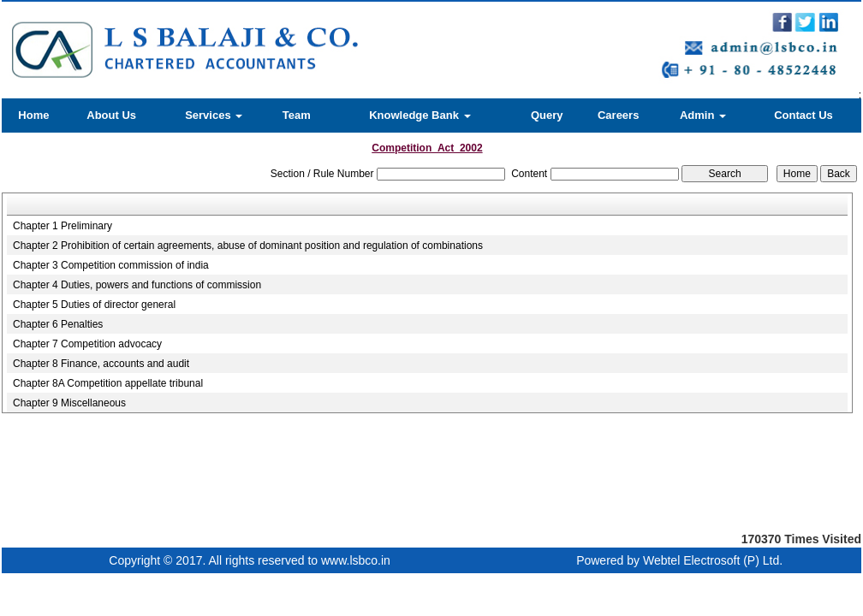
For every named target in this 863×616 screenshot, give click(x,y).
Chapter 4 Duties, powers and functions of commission (137, 285)
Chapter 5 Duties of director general (94, 305)
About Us (111, 115)
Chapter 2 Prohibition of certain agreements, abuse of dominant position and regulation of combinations (248, 246)
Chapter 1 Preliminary (62, 226)
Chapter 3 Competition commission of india (111, 265)
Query (547, 115)
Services (214, 115)
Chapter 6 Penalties (58, 324)
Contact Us (803, 115)
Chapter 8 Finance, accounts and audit (101, 364)
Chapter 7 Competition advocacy (87, 344)
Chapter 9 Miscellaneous (69, 403)
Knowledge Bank (420, 115)
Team (297, 115)
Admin (703, 115)
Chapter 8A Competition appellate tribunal (108, 383)
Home (33, 115)
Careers (618, 115)
